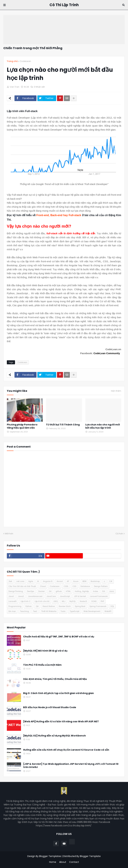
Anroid (60, 581)
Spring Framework (98, 606)
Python (29, 606)
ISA (104, 591)
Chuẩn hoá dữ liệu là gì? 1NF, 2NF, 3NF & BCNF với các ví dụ (59, 637)
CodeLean (25, 61)
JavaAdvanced (35, 596)
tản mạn (12, 611)
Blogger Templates (50, 856)
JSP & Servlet (80, 596)
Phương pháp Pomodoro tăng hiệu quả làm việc (22, 426)
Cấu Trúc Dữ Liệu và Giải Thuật (22, 586)
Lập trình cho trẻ (42, 601)
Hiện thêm (116, 391)
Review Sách (65, 606)
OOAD (94, 601)
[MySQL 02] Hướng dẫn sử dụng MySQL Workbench (54, 736)
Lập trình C (26, 601)
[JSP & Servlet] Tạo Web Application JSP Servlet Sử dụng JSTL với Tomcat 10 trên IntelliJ (71, 766)
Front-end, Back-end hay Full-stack (59, 215)
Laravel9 (12, 601)
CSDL (66, 586)
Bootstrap (95, 581)
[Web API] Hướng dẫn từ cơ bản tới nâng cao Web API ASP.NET (61, 722)
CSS (74, 586)
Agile (31, 581)
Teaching (24, 611)
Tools (63, 611)
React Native (49, 606)
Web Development (92, 611)
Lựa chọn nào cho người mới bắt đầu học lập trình (103, 426)
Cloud (43, 586)
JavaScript (65, 596)
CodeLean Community (107, 353)
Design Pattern (101, 586)
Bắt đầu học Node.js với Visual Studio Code (50, 707)
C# (111, 581)
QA (37, 606)
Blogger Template (90, 856)
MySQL (73, 601)
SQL (112, 606)
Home (53, 862)
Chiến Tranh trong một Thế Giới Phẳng (33, 48)
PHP (102, 601)
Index (95, 591)
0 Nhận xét (39, 87)
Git (50, 591)
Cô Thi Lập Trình (64, 5)
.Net (10, 581)
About (63, 862)
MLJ (64, 601)
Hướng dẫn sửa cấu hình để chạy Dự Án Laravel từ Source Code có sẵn (66, 750)
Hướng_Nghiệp (82, 591)
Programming (15, 606)
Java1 (11, 596)
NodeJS (83, 601)
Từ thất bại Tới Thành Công (63, 425)
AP (68, 581)
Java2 (21, 596)
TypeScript (74, 611)
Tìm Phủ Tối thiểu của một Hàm (42, 665)
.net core (20, 581)
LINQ (56, 601)
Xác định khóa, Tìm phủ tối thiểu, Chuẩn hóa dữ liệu (55, 679)
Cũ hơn (119, 534)
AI (38, 581)
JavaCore (51, 596)
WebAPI (108, 611)
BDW (84, 581)
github (59, 591)
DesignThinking (16, 591)
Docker (41, 591)
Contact (74, 862)
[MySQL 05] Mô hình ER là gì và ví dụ (45, 651)
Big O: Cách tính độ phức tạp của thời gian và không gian (58, 693)
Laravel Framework (99, 596)
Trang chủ (12, 61)
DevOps (31, 591)
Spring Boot (80, 606)
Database (85, 586)
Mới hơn (9, 534)
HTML (68, 591)
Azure (76, 581)
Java (111, 591)
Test (35, 611)
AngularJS (48, 581)
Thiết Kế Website (49, 611)
